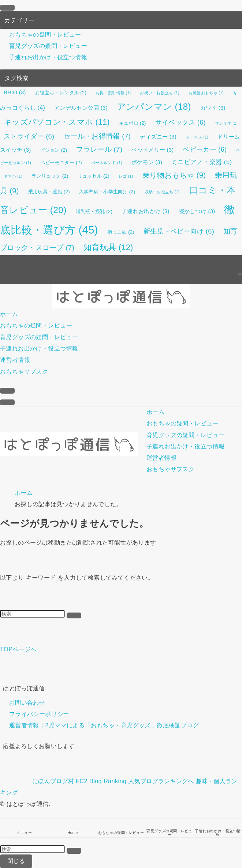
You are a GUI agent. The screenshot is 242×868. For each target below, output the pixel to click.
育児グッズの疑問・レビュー (48, 46)
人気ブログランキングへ (161, 781)
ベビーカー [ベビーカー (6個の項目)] (205, 149)
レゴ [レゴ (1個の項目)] (126, 176)
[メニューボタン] (7, 402)
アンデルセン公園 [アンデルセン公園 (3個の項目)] (81, 108)
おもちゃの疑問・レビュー (45, 34)
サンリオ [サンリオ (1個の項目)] (226, 123)
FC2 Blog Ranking (101, 781)
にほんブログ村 (37, 781)
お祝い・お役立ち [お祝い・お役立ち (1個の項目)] (160, 93)
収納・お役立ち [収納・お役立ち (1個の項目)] (162, 192)
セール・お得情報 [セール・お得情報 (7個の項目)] (97, 136)
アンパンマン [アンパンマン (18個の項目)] (154, 107)
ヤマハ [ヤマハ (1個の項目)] (13, 176)
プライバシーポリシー (39, 714)
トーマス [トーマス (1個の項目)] (197, 137)
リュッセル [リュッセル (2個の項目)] (94, 176)
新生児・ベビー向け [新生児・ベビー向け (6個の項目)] (179, 231)
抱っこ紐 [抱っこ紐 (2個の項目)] (121, 232)
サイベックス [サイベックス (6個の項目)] (180, 122)
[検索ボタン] (7, 391)
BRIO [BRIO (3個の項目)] (15, 92)
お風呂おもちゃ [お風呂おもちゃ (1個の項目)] (206, 93)
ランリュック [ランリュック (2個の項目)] (50, 176)
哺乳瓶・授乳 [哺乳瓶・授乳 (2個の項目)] (94, 211)
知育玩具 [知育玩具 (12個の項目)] (108, 247)
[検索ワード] (32, 614)
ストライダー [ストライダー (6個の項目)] (29, 136)
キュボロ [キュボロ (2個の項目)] (133, 123)
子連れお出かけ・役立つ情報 (48, 57)
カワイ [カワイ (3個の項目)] (213, 108)
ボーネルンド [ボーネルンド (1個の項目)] (107, 163)
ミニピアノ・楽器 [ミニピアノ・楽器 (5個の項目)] (202, 162)
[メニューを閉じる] (7, 8)
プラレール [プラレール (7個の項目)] (99, 149)
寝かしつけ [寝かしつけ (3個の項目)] (197, 211)
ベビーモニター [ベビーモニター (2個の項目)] (61, 162)
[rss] (240, 261)
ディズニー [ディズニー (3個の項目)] (158, 137)
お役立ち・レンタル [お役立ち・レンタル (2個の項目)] (61, 93)
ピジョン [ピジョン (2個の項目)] (53, 150)
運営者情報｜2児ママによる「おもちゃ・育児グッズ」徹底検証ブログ (104, 725)
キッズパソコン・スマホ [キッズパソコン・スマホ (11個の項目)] (57, 122)
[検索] (240, 274)
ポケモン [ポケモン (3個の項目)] (147, 162)
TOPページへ (18, 649)
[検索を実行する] (74, 615)
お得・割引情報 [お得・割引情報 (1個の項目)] (113, 93)
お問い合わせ (27, 702)
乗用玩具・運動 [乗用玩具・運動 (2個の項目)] (49, 192)
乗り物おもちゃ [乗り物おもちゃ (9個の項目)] (174, 175)
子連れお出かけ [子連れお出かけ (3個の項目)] (145, 211)
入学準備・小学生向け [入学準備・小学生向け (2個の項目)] (107, 192)
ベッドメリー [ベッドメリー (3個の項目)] (152, 150)
